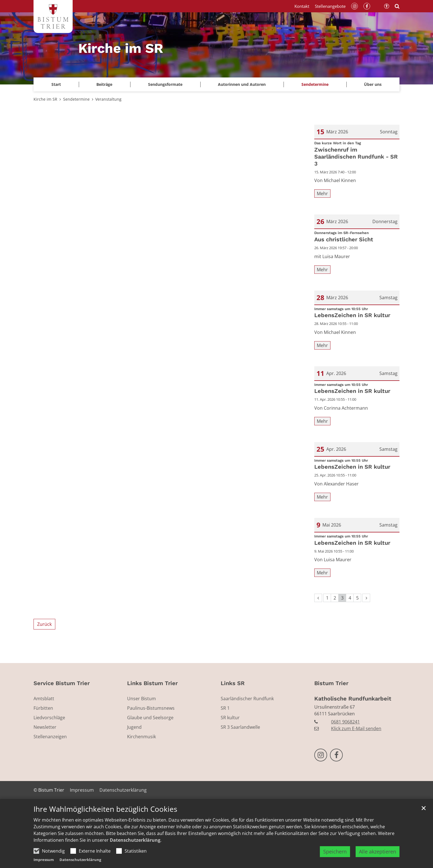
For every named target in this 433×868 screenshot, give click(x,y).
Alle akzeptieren (378, 859)
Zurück (44, 624)
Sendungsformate (165, 84)
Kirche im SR (45, 99)
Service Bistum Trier (62, 683)
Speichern (335, 859)
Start (56, 84)
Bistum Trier (331, 683)
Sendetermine (315, 84)
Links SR (233, 683)
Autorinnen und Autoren (242, 84)
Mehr (322, 194)
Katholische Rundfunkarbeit (353, 699)
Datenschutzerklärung (135, 848)
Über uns (373, 84)
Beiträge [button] (104, 84)
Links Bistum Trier (152, 683)
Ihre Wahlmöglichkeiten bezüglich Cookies (105, 817)
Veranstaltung (108, 99)
